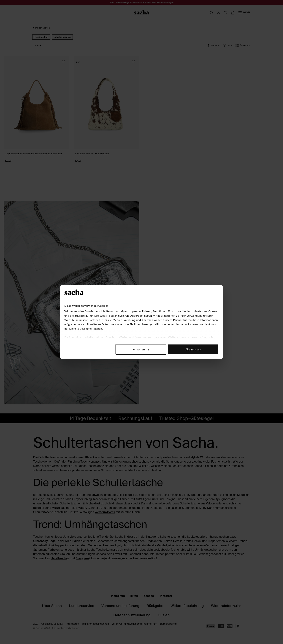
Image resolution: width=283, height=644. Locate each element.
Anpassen (141, 349)
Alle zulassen (193, 349)
